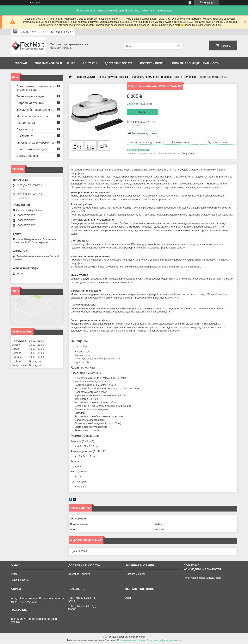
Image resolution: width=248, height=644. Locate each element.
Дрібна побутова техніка (113, 77)
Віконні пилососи (185, 77)
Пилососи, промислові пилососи (151, 77)
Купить (142, 112)
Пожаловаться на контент (131, 640)
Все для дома (26, 123)
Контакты (90, 63)
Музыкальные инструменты (35, 142)
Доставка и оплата (119, 63)
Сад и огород (25, 129)
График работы (20, 580)
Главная (21, 63)
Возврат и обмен (152, 63)
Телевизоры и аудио (30, 96)
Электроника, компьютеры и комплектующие (36, 88)
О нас (71, 63)
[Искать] (179, 46)
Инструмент (25, 136)
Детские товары (27, 156)
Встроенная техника (30, 103)
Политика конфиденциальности (196, 63)
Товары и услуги (47, 63)
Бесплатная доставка (144, 133)
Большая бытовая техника (34, 109)
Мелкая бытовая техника (33, 116)
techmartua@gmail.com (30, 210)
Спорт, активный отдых (32, 149)
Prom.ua (141, 637)
